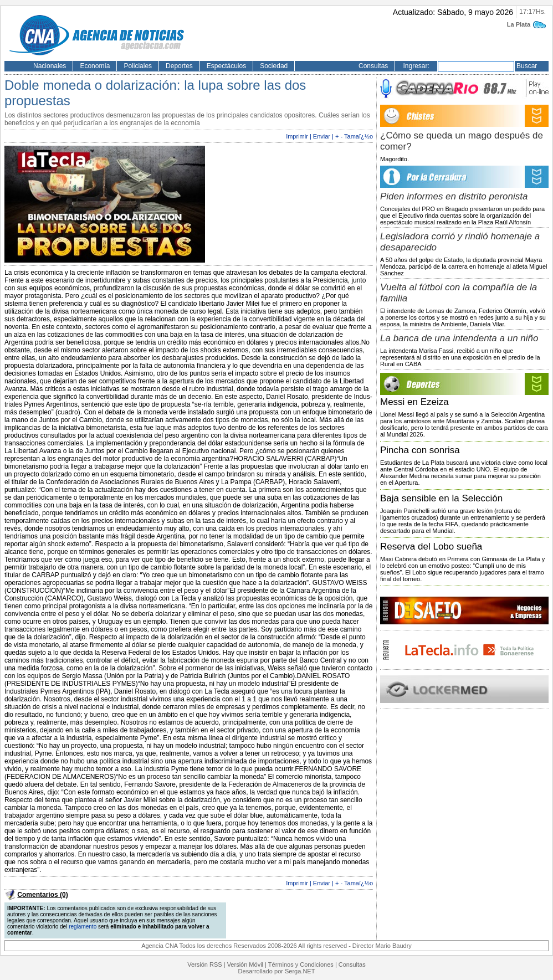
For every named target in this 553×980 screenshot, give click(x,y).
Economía (95, 66)
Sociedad (274, 66)
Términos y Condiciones (301, 964)
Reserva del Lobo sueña (431, 547)
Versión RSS (204, 964)
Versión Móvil (245, 964)
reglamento (83, 927)
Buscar (527, 66)
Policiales (138, 66)
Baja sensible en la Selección (441, 498)
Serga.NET (300, 971)
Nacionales (50, 66)
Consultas (373, 66)
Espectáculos (226, 66)
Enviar (322, 136)
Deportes (179, 66)
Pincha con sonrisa (420, 450)
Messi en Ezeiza (414, 402)
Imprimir (297, 136)
